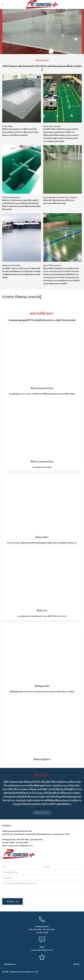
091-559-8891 (35, 929)
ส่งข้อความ (12, 901)
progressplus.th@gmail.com (20, 846)
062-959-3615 (49, 929)
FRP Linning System (11, 197)
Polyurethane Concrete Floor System (60, 197)
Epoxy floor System (52, 126)
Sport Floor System (52, 265)
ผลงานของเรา (42, 813)
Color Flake (7, 126)
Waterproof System (11, 265)
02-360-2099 (42, 932)
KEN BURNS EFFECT (38, 51)
